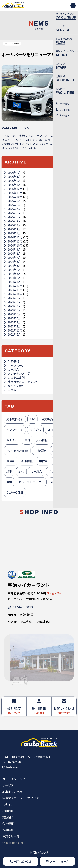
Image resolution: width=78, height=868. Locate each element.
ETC (32, 419)
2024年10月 (13, 245)
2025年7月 (12, 209)
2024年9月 (12, 249)
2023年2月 (12, 326)
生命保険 (40, 450)
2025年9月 (12, 201)
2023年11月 (13, 290)
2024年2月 (12, 278)
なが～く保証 (14, 386)
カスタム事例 (14, 378)
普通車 (11, 461)
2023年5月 (12, 314)
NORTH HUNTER (17, 450)
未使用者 (60, 461)
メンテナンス (57, 471)
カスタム (12, 440)
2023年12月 (13, 286)
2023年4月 (12, 318)
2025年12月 (13, 189)
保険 (27, 440)
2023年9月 (12, 298)
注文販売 (47, 419)
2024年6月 (12, 262)
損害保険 (60, 440)
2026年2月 (12, 181)
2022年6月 (12, 334)
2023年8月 (12, 302)
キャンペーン (14, 365)
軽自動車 (53, 430)
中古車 (43, 461)
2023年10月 (13, 294)
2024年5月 (12, 266)
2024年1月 (12, 282)
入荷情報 (11, 361)
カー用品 (11, 369)
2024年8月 (12, 253)
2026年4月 (12, 172)
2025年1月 (12, 233)
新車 (9, 471)
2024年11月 (13, 241)
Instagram (11, 767)
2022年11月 (13, 330)
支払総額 (35, 430)
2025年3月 (12, 225)
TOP (10, 44)
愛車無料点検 (15, 419)
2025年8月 (12, 205)
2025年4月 (12, 221)
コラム (10, 390)
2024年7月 (12, 257)
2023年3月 (12, 322)
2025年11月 (13, 193)
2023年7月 (12, 306)
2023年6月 (12, 310)
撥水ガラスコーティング (21, 382)
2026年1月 (12, 185)
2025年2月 (12, 229)
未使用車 (56, 482)
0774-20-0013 (20, 607)
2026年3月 (12, 177)
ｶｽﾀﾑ (21, 471)
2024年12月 (13, 237)
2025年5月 (12, 217)
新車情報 (27, 461)
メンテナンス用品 (17, 374)
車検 (9, 482)
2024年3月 (12, 274)
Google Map (55, 593)
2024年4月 (12, 270)
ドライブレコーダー (31, 482)
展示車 (57, 450)
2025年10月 (13, 197)
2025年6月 (12, 213)
